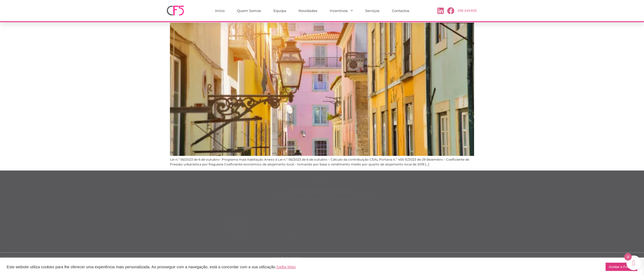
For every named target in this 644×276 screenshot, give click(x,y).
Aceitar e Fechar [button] (621, 267)
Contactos (401, 11)
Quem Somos (249, 11)
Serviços (372, 11)
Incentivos (341, 11)
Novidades (308, 11)
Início (220, 11)
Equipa (280, 11)
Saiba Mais (286, 267)
